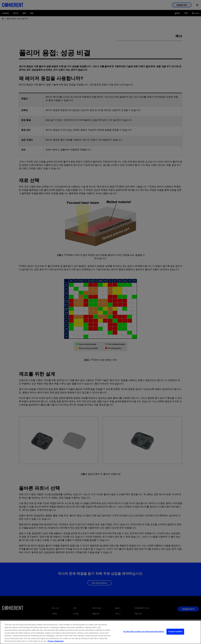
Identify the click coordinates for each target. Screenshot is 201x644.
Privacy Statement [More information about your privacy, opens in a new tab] (56, 641)
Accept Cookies (175, 632)
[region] (100, 632)
